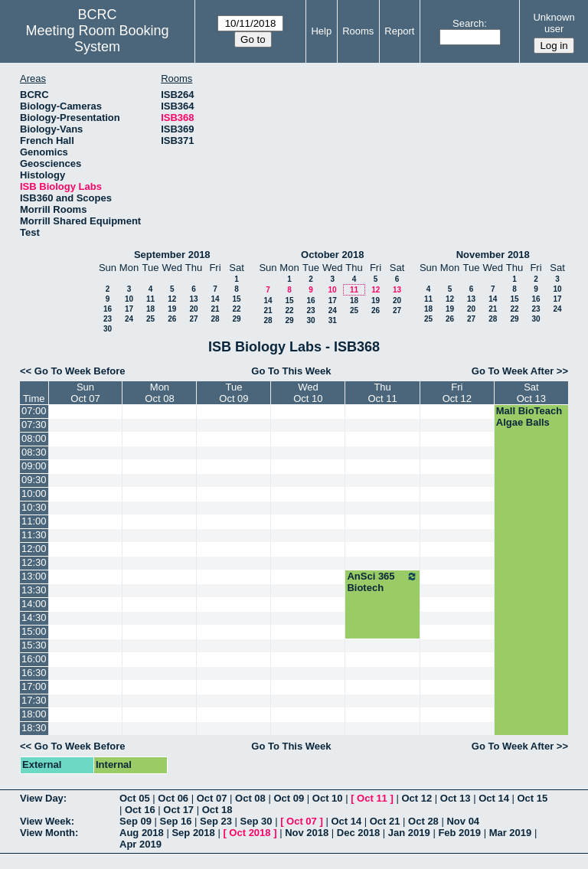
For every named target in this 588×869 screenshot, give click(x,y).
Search (468, 23)
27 (193, 319)
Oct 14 (494, 798)
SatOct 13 (531, 393)
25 (150, 319)
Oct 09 (289, 798)
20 (193, 309)
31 (333, 320)
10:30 (34, 507)
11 (150, 299)
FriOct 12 (457, 393)
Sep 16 (176, 821)
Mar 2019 (511, 833)
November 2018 (493, 255)
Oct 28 (423, 821)
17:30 (34, 700)
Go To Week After (513, 371)
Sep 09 (136, 821)
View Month (47, 833)
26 (172, 319)
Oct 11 (372, 798)
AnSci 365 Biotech (382, 582)
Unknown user (554, 23)
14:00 (34, 604)
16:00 (34, 659)
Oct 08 (250, 798)
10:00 (34, 493)
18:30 (34, 728)
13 (193, 299)
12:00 (34, 549)
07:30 (34, 425)
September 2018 (172, 255)
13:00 (34, 576)
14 (215, 299)
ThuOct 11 (382, 393)
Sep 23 (216, 821)
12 (172, 299)
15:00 (34, 631)
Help (321, 31)
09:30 (34, 480)
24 (129, 319)
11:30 (34, 535)
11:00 (34, 521)
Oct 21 (385, 821)
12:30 (34, 562)
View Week (46, 821)
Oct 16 (140, 810)
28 (215, 319)
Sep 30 (256, 821)
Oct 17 (178, 810)
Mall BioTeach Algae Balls (529, 417)
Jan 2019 (409, 833)
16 (108, 309)
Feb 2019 (459, 833)
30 (108, 329)
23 (108, 319)
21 (215, 309)
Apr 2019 (140, 844)
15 (236, 299)
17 (129, 309)
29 (236, 319)
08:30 (34, 452)
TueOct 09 (234, 393)
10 (129, 299)
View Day (42, 798)
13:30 (34, 590)
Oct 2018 (250, 833)
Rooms (358, 31)
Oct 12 (416, 798)
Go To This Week (291, 371)
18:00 (34, 714)
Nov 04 (463, 821)
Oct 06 (173, 798)
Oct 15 (533, 798)
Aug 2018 (142, 833)
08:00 (34, 438)
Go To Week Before (80, 371)
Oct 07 (212, 798)
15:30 (34, 645)
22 (236, 309)
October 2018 (332, 255)
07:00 (34, 411)
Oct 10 (328, 798)
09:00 (34, 466)
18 (150, 309)
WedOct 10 (308, 393)
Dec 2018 (358, 833)
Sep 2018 (193, 833)
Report (399, 31)
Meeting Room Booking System (98, 39)
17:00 (34, 686)
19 (172, 309)
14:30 (34, 617)
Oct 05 (135, 798)
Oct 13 (456, 798)
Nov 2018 (307, 833)
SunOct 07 (85, 393)
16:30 (34, 673)
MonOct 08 (159, 393)
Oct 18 (217, 810)
